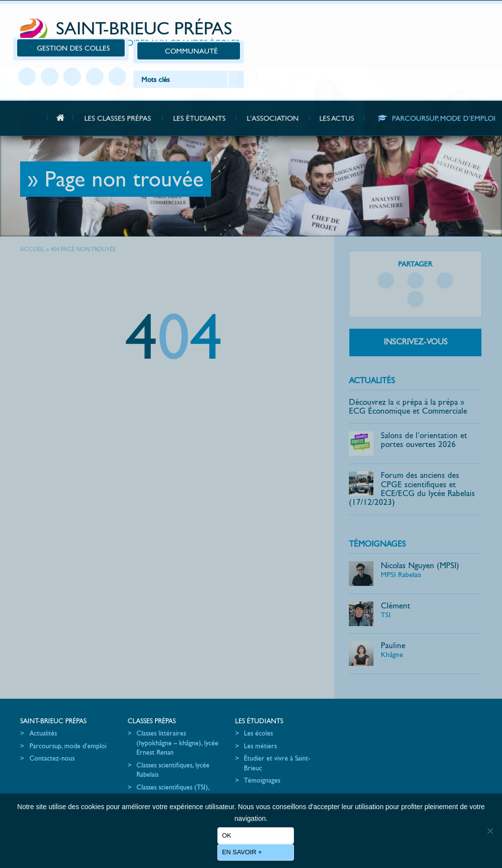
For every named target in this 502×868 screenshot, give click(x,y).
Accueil (33, 252)
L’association (343, 706)
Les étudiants (243, 706)
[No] (490, 834)
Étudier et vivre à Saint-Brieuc (261, 748)
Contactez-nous (52, 753)
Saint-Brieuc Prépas (136, 20)
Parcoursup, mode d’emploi (55, 736)
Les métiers (244, 731)
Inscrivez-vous (418, 326)
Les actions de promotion (363, 718)
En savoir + (242, 852)
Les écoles (242, 718)
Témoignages (381, 528)
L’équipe (339, 731)
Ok (227, 835)
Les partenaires (348, 743)
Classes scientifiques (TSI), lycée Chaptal (165, 777)
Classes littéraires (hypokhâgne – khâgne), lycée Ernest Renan (161, 728)
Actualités (375, 364)
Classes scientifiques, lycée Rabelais (165, 755)
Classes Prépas (144, 706)
